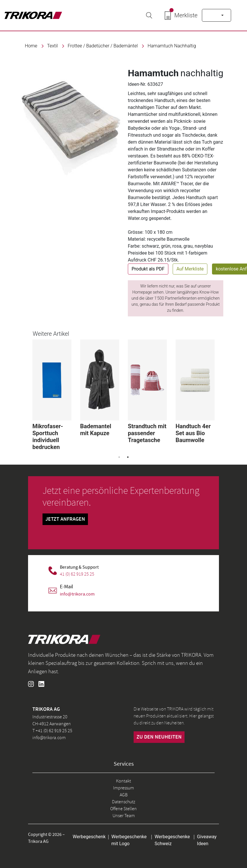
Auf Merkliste (190, 269)
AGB (124, 795)
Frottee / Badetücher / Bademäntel (103, 46)
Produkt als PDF (148, 269)
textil (52, 46)
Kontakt (123, 781)
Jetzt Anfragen (65, 519)
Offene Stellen (123, 809)
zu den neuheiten (159, 737)
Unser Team (124, 816)
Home (31, 46)
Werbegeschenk (89, 837)
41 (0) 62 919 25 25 (77, 574)
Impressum (123, 788)
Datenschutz (123, 802)
